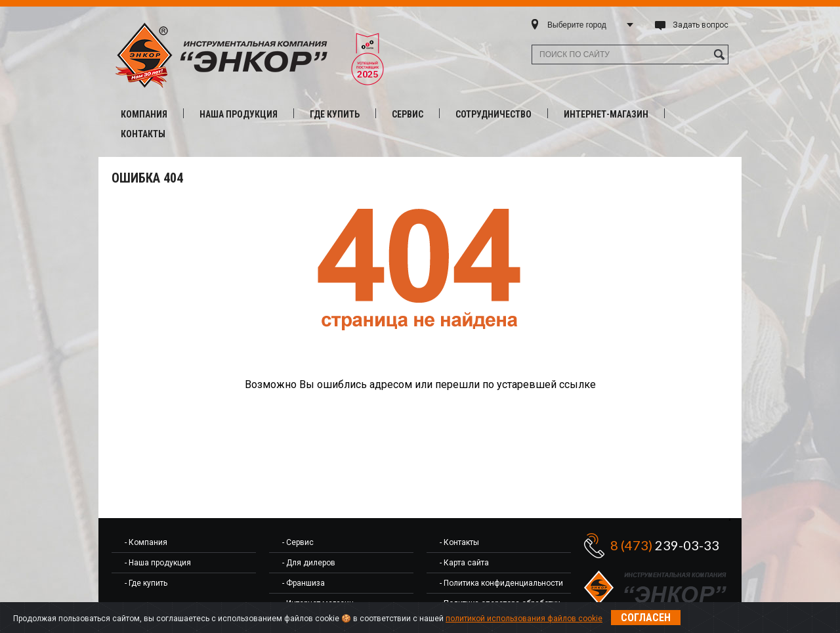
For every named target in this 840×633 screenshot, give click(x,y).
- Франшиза (304, 583)
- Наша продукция (158, 563)
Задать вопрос (701, 25)
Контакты (143, 134)
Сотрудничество (493, 114)
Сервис (408, 114)
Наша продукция (239, 114)
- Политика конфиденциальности (501, 583)
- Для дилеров (309, 563)
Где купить (335, 114)
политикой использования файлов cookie (524, 619)
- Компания (146, 542)
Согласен (646, 618)
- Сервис (298, 542)
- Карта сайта (464, 563)
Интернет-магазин (606, 114)
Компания (144, 114)
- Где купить (146, 583)
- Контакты (459, 542)
